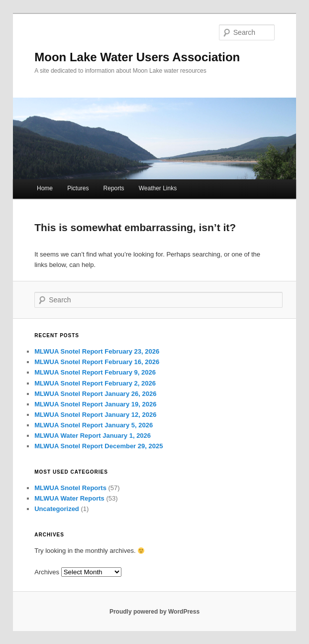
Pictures (78, 188)
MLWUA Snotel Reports (70, 488)
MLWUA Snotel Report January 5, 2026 (94, 425)
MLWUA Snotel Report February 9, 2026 (95, 372)
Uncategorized (57, 509)
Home (45, 188)
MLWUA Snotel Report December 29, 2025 (99, 446)
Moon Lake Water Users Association (137, 57)
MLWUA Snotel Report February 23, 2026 (97, 351)
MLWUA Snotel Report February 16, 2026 (97, 362)
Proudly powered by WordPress (154, 612)
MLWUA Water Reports (69, 498)
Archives (47, 572)
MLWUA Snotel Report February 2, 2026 (95, 383)
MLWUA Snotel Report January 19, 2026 (95, 404)
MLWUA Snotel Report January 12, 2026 (95, 415)
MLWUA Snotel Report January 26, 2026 (95, 394)
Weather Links (158, 188)
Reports (114, 188)
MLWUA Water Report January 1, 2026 (93, 436)
